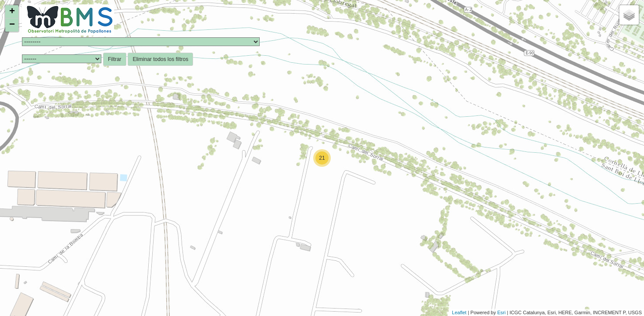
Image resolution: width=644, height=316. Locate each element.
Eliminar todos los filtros (160, 59)
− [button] (12, 25)
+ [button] (12, 12)
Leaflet (459, 312)
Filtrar (115, 59)
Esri (502, 312)
